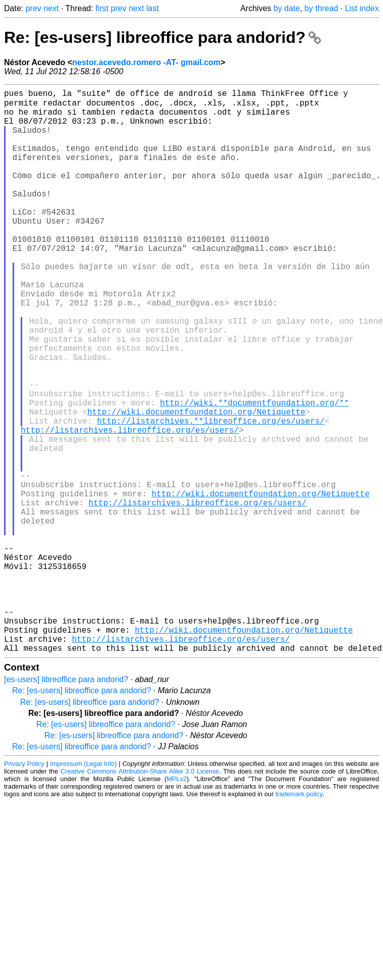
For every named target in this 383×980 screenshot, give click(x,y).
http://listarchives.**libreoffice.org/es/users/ (211, 494)
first (102, 8)
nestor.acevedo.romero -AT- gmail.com (146, 62)
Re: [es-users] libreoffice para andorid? (162, 37)
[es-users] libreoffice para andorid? (66, 804)
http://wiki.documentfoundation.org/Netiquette (196, 483)
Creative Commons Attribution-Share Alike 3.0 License (140, 895)
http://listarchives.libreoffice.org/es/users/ (130, 505)
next (51, 8)
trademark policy (299, 918)
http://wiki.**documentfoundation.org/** (254, 472)
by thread (321, 8)
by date (287, 8)
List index (362, 8)
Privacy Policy (24, 888)
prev (34, 8)
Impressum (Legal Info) (83, 888)
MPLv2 (177, 903)
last (153, 8)
